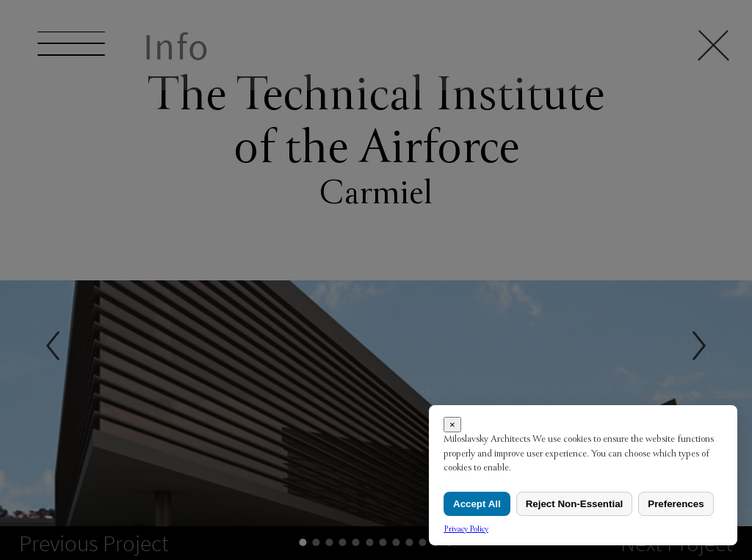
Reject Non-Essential (575, 504)
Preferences (676, 504)
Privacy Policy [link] (466, 529)
